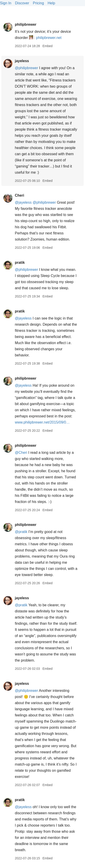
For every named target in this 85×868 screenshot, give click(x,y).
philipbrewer (25, 24)
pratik (20, 263)
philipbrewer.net (49, 38)
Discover (22, 3)
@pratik (21, 532)
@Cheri (21, 453)
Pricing (38, 3)
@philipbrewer (26, 68)
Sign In (6, 3)
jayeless (22, 61)
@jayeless (23, 202)
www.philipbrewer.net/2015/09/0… (42, 422)
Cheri (19, 195)
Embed (47, 46)
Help (51, 3)
